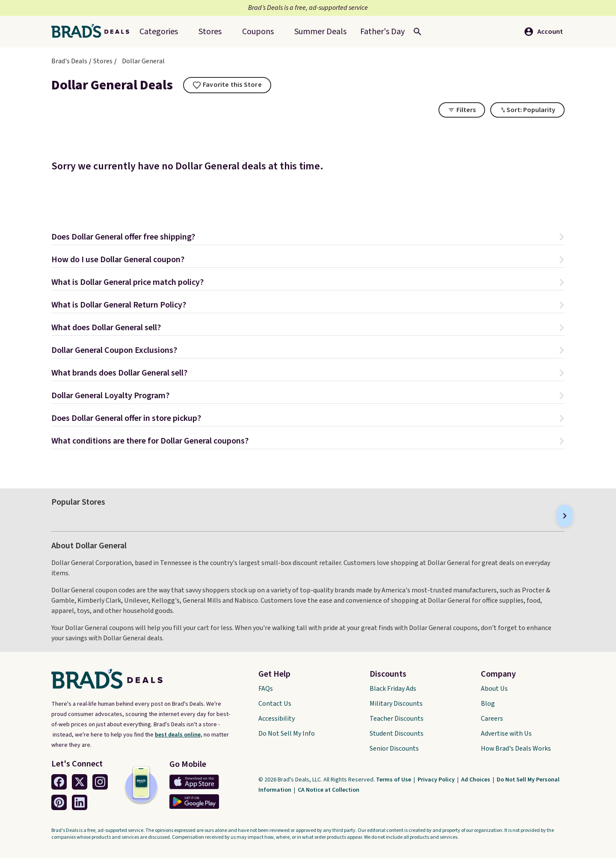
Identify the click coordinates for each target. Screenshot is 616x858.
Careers (492, 719)
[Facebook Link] (59, 782)
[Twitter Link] (80, 782)
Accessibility (277, 719)
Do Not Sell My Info (287, 734)
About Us (494, 689)
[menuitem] (320, 32)
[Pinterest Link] (59, 802)
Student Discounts (397, 734)
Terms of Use (394, 780)
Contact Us (275, 704)
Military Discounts (396, 704)
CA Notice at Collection (329, 790)
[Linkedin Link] (80, 802)
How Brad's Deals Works (516, 749)
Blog (488, 704)
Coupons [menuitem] (258, 32)
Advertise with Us (506, 734)
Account (543, 32)
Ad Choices (476, 780)
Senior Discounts (394, 749)
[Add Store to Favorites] (227, 85)
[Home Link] (94, 32)
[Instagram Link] (100, 782)
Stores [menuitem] (210, 32)
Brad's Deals (69, 61)
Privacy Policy (437, 780)
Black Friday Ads (393, 689)
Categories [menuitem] (159, 32)
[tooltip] (227, 85)
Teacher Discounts (397, 719)
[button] (308, 238)
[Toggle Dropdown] (527, 110)
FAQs (266, 689)
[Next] (565, 516)
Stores (103, 61)
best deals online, (179, 735)
